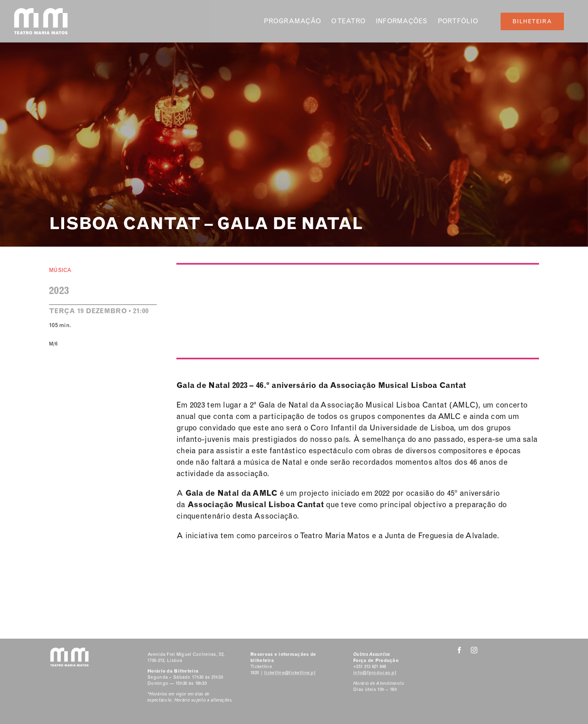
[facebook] (459, 650)
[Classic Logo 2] (41, 11)
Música (60, 270)
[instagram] (474, 650)
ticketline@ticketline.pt (290, 673)
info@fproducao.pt (375, 673)
